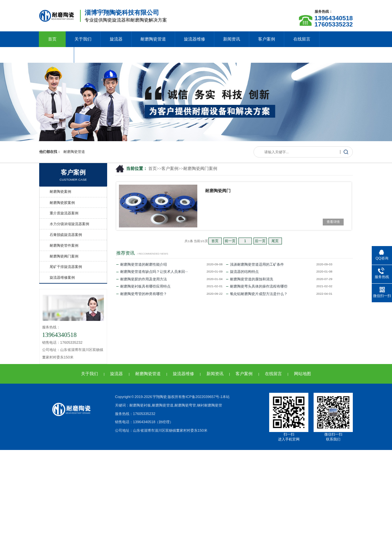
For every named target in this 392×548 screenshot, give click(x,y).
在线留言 (302, 39)
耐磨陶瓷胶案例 (62, 203)
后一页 (260, 241)
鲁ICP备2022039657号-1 (202, 397)
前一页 (230, 241)
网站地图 (302, 374)
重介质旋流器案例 (64, 213)
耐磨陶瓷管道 (153, 39)
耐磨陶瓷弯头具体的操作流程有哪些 (257, 286)
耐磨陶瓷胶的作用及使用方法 (142, 279)
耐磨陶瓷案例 (60, 191)
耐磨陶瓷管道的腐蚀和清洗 (250, 279)
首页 (52, 39)
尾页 (275, 241)
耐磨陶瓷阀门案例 (200, 169)
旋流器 (116, 39)
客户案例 (267, 39)
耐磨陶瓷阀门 (218, 191)
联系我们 (57, 55)
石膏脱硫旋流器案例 (66, 235)
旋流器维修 (195, 39)
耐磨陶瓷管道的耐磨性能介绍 (142, 264)
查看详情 (333, 222)
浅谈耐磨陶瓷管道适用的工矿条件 (255, 264)
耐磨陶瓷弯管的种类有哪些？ (142, 294)
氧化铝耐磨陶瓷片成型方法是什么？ (257, 294)
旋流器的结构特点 (242, 272)
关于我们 (83, 39)
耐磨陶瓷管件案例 (64, 245)
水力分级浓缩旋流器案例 (69, 224)
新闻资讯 (232, 39)
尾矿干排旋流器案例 (66, 267)
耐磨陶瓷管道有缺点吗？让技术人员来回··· (152, 272)
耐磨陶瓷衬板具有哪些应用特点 (143, 286)
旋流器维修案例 (62, 277)
